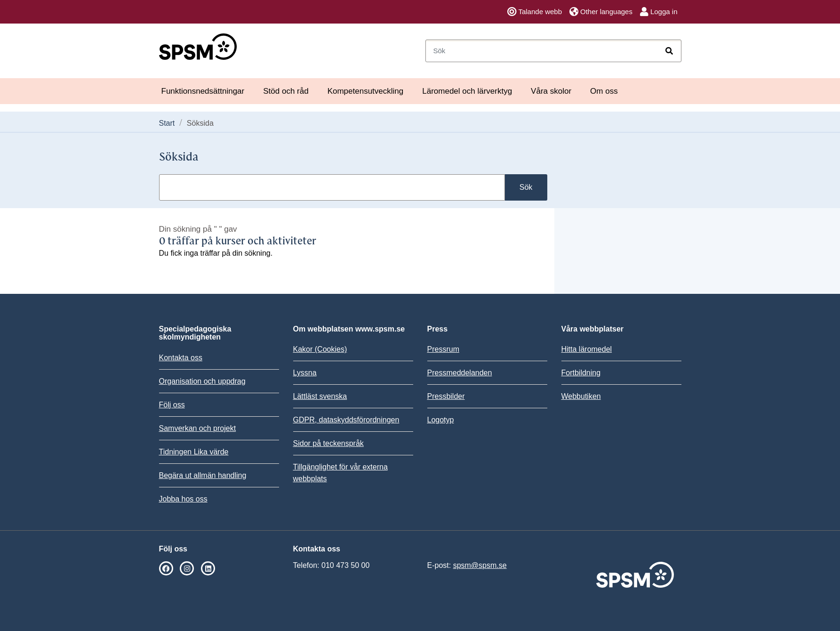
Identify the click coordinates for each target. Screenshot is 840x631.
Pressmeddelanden (460, 373)
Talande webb (535, 12)
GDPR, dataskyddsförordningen (346, 420)
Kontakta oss (181, 358)
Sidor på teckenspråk (328, 443)
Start (167, 123)
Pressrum (443, 349)
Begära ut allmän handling (203, 475)
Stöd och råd (286, 91)
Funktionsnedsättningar (203, 91)
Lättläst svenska (320, 396)
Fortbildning (581, 373)
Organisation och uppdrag (202, 381)
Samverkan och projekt (198, 428)
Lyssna (305, 373)
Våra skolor (551, 91)
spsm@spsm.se (480, 565)
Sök (526, 187)
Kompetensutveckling (366, 91)
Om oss (604, 91)
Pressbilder (446, 396)
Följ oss (172, 405)
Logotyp (441, 420)
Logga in (659, 12)
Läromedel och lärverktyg (467, 91)
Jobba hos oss (183, 499)
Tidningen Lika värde (194, 452)
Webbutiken (581, 396)
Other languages (601, 12)
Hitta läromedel (587, 349)
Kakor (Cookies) (320, 349)
